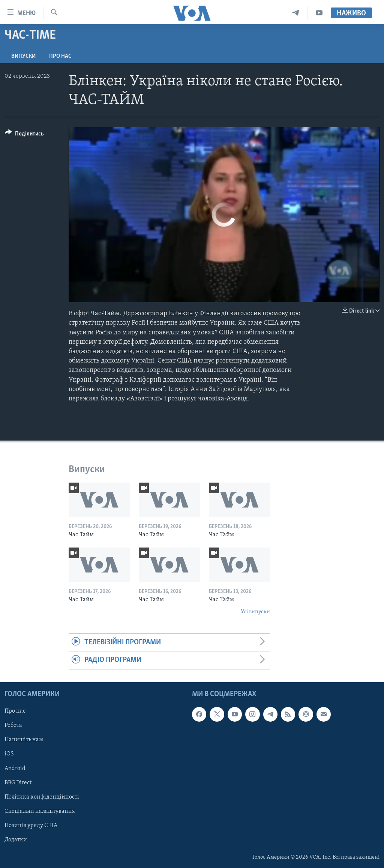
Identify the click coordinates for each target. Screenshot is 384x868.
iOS (9, 754)
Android (15, 768)
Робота (13, 725)
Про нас (60, 56)
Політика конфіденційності (42, 797)
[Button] (24, 135)
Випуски (23, 56)
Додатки (16, 840)
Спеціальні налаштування (40, 811)
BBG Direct (18, 782)
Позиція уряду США (31, 825)
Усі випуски (255, 612)
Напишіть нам (24, 740)
